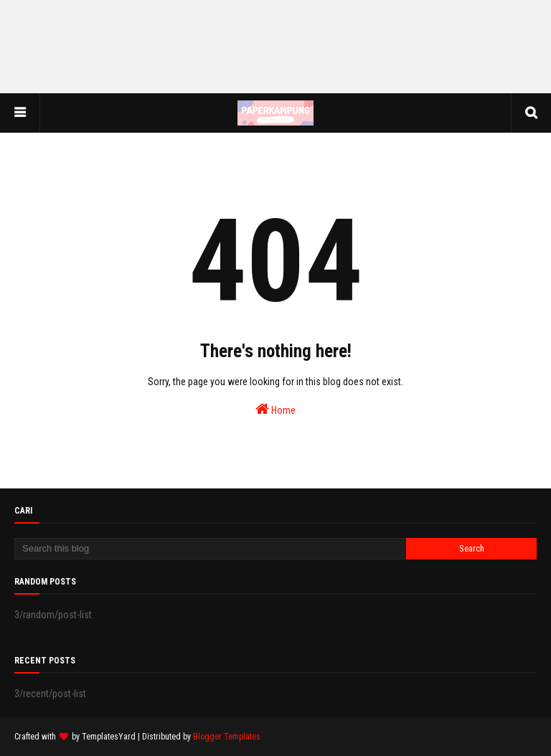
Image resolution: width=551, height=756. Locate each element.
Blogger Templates (227, 737)
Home (275, 409)
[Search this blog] (210, 549)
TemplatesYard (109, 737)
